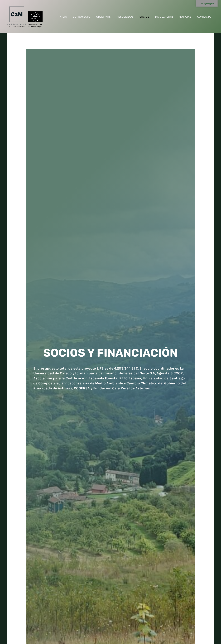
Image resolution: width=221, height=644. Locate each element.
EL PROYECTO (82, 17)
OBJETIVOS (103, 17)
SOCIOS (144, 17)
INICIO (63, 17)
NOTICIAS (185, 17)
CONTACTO (204, 17)
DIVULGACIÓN (164, 17)
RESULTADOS (125, 17)
